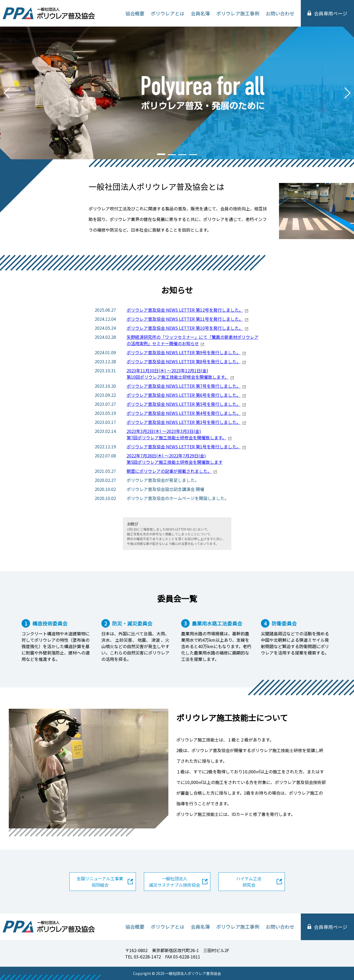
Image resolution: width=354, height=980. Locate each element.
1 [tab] (161, 154)
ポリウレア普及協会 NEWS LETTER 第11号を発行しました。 (185, 319)
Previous (7, 93)
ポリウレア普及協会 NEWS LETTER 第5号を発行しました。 (184, 404)
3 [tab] (182, 153)
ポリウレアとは (168, 13)
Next (347, 93)
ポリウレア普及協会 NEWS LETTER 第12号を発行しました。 (185, 310)
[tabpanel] (177, 93)
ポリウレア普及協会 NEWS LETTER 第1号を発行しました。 (184, 447)
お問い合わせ (280, 13)
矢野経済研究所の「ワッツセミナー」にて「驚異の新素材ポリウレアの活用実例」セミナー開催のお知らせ (193, 340)
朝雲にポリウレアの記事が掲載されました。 (169, 471)
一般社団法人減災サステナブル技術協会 (174, 882)
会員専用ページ (331, 13)
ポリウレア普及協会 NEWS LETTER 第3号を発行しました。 (184, 422)
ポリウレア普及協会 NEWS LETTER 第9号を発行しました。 (184, 352)
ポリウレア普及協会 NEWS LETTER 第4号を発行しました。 (184, 413)
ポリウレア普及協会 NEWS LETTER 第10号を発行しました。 (185, 328)
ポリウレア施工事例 (238, 13)
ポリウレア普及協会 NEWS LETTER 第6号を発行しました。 (184, 395)
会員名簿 (200, 13)
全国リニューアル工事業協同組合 (100, 882)
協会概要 (135, 13)
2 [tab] (172, 153)
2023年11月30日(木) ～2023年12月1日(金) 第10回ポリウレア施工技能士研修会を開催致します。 (178, 374)
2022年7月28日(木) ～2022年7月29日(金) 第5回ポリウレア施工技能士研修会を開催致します (175, 459)
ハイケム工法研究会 (249, 882)
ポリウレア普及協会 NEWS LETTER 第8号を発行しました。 (184, 361)
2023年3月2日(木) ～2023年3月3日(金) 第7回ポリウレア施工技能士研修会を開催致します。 (176, 434)
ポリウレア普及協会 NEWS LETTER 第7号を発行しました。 (184, 386)
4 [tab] (193, 153)
